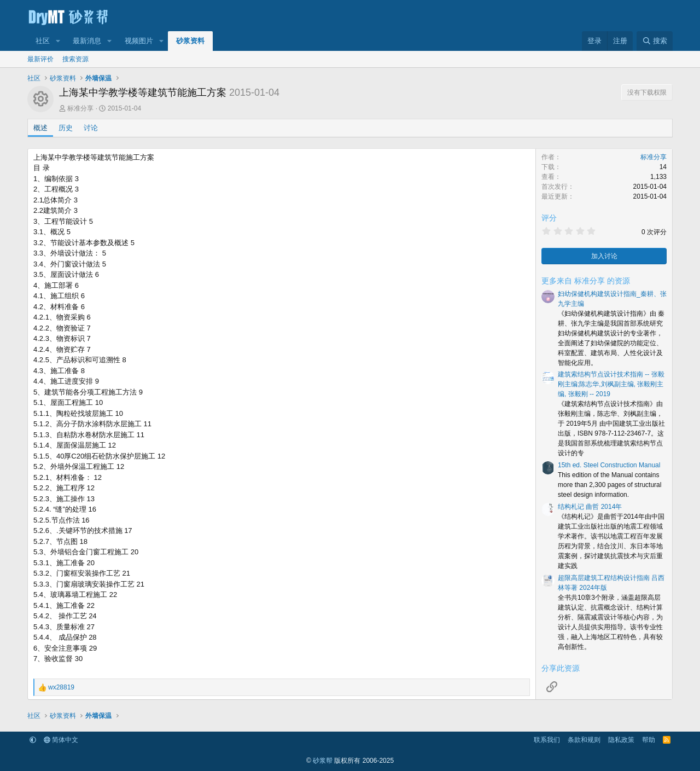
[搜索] (655, 41)
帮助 (649, 740)
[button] (58, 41)
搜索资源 (75, 59)
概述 (40, 128)
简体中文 (61, 740)
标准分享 (80, 108)
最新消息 (87, 41)
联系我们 (547, 740)
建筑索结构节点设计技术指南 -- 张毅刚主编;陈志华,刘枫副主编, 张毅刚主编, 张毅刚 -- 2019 (611, 384)
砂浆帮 (323, 761)
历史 (66, 128)
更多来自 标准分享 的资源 (586, 281)
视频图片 (139, 41)
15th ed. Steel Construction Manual (609, 465)
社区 (43, 41)
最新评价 (40, 59)
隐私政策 (621, 740)
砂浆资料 (190, 41)
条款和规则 (584, 740)
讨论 (91, 128)
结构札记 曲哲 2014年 (590, 507)
